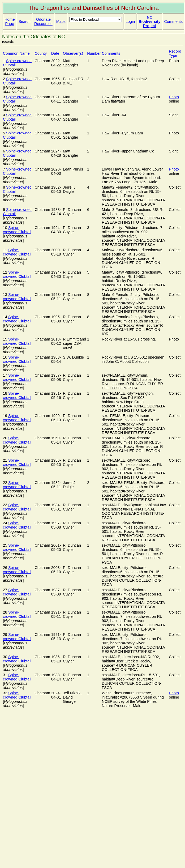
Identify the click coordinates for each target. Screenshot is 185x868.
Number (94, 53)
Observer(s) (73, 53)
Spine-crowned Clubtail (17, 230)
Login (130, 22)
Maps (61, 22)
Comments (174, 22)
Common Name (16, 53)
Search (24, 22)
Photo (174, 97)
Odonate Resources (43, 22)
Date (55, 53)
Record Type (175, 53)
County (41, 53)
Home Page (10, 22)
